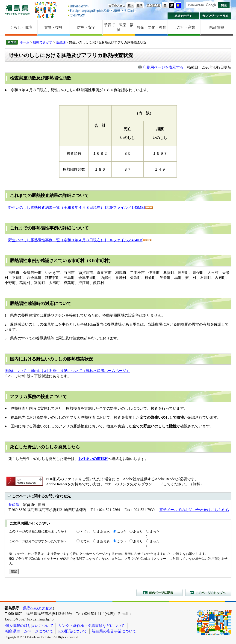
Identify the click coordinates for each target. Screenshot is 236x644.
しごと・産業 (184, 27)
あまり (138, 532)
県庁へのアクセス (38, 608)
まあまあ (103, 532)
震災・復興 (53, 27)
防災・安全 (86, 27)
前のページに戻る (159, 593)
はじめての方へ (102, 6)
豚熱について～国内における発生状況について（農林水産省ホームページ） (67, 371)
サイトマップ (102, 15)
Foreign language (102, 11)
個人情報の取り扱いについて (29, 626)
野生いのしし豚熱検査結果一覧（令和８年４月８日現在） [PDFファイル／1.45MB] (77, 207)
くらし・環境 (21, 27)
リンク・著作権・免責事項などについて (91, 626)
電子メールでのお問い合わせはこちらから (194, 510)
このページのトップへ (208, 593)
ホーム (25, 42)
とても (85, 532)
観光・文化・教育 (151, 27)
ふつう (121, 532)
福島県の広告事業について (114, 631)
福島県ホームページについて (29, 631)
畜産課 (61, 42)
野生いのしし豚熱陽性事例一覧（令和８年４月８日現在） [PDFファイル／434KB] (76, 240)
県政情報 (217, 27)
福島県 (17, 10)
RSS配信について (73, 631)
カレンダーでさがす (216, 16)
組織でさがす (183, 16)
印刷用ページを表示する (163, 67)
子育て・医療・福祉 (119, 27)
